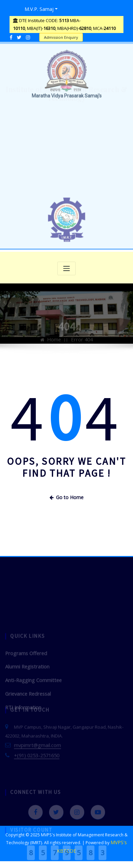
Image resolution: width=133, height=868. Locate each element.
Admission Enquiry (59, 36)
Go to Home (66, 495)
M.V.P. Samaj (37, 8)
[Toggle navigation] (66, 267)
